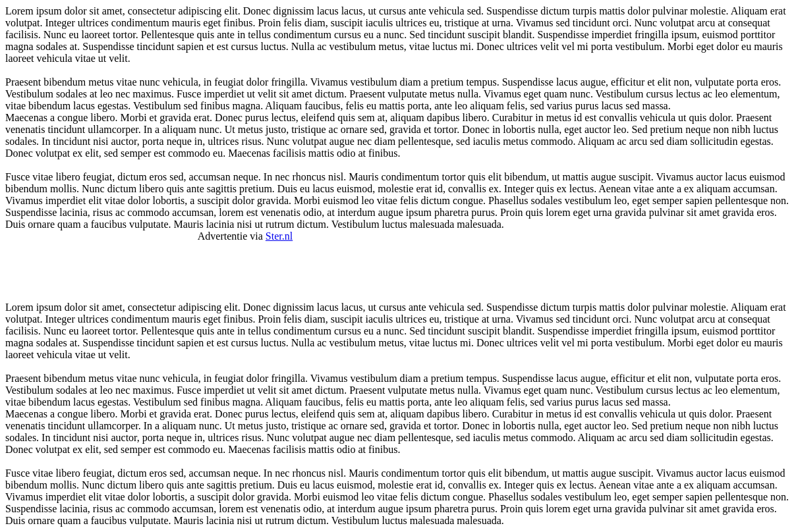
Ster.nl (279, 236)
